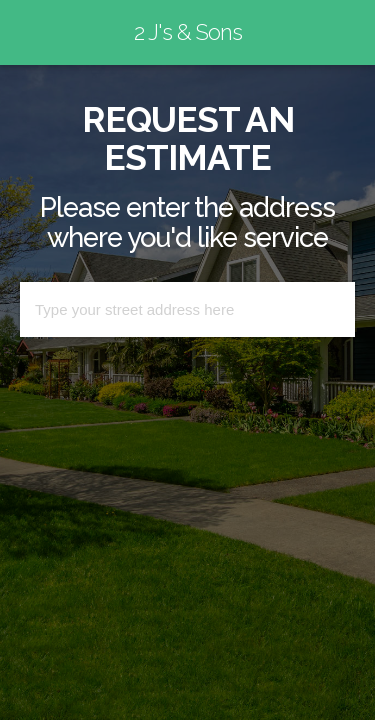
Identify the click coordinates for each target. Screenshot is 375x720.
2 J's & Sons (188, 32)
